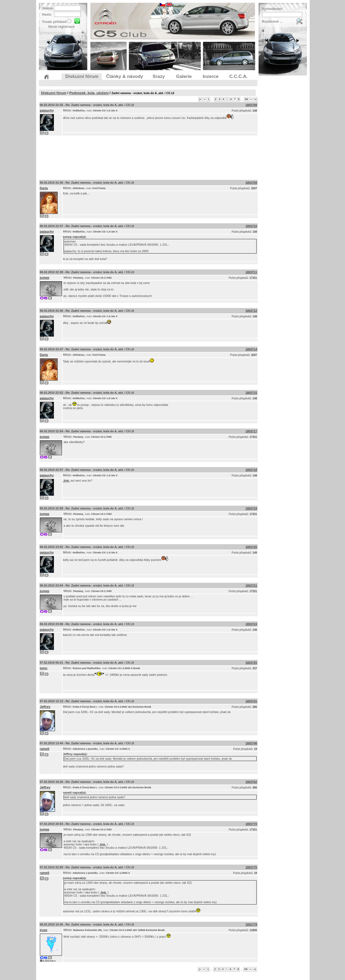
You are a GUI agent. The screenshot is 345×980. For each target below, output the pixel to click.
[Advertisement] (149, 157)
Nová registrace (61, 27)
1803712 (251, 311)
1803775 (251, 867)
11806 (253, 930)
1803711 (251, 272)
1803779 (251, 924)
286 (255, 707)
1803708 (251, 105)
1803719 (251, 508)
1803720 (251, 547)
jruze (44, 930)
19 (255, 749)
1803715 (251, 393)
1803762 (251, 782)
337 (255, 668)
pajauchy (47, 111)
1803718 (251, 470)
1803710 (251, 226)
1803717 (251, 431)
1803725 (251, 663)
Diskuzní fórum (54, 93)
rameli (45, 749)
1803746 (251, 743)
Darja (44, 188)
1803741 (251, 701)
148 (255, 111)
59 (246, 99)
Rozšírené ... (272, 21)
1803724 (251, 624)
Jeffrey (45, 707)
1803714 (251, 349)
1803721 (251, 585)
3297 (254, 188)
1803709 (251, 183)
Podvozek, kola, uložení (89, 93)
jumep (67, 237)
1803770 (251, 824)
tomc (44, 668)
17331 (253, 278)
